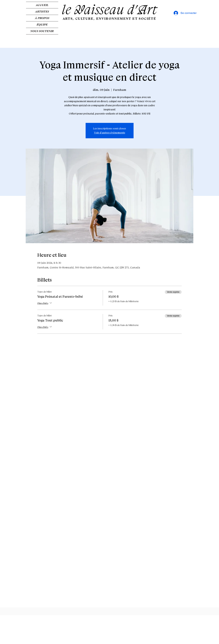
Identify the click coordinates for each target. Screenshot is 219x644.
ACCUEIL (42, 5)
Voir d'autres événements (110, 133)
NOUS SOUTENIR (42, 31)
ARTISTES (42, 11)
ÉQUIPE (42, 25)
